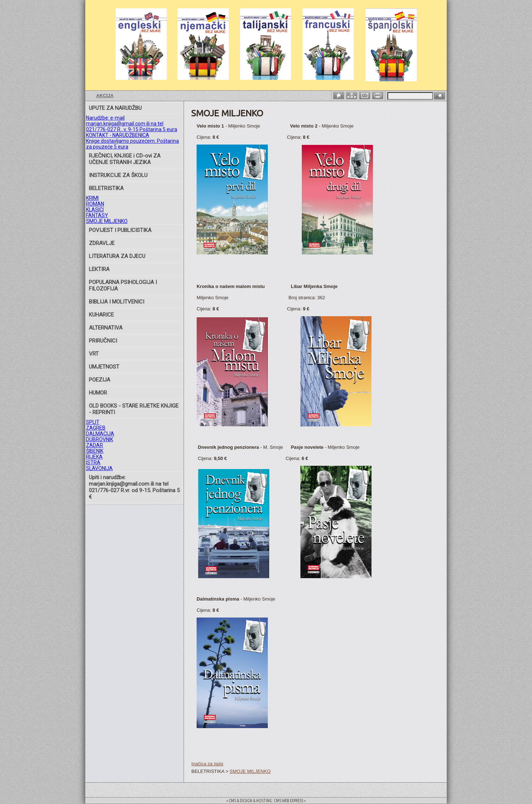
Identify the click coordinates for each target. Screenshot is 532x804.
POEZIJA (100, 380)
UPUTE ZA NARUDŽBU (115, 108)
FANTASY (97, 215)
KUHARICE (101, 315)
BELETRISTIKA (106, 188)
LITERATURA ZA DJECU (117, 256)
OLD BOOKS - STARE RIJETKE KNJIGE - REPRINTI (134, 409)
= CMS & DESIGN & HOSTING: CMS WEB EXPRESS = (266, 801)
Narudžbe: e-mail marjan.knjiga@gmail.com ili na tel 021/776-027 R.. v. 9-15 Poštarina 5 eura (132, 124)
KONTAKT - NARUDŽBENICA (118, 135)
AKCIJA (105, 96)
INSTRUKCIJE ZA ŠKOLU (118, 175)
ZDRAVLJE (102, 243)
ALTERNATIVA (106, 328)
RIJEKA (94, 457)
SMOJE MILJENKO (107, 221)
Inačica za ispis (207, 764)
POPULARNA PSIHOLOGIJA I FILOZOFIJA (123, 285)
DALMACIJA (100, 434)
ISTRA (93, 463)
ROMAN (95, 204)
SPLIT (93, 422)
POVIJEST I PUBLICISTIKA (120, 230)
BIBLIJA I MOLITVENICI (117, 302)
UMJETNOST (104, 367)
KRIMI (92, 198)
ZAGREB (96, 428)
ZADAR (95, 445)
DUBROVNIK (100, 439)
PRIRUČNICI (103, 341)
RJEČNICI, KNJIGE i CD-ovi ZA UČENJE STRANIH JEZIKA (125, 159)
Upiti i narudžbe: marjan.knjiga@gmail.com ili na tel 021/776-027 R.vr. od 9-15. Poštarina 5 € (134, 487)
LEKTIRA (99, 269)
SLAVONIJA (99, 468)
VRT (94, 354)
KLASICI (95, 210)
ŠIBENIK (95, 451)
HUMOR (98, 393)
